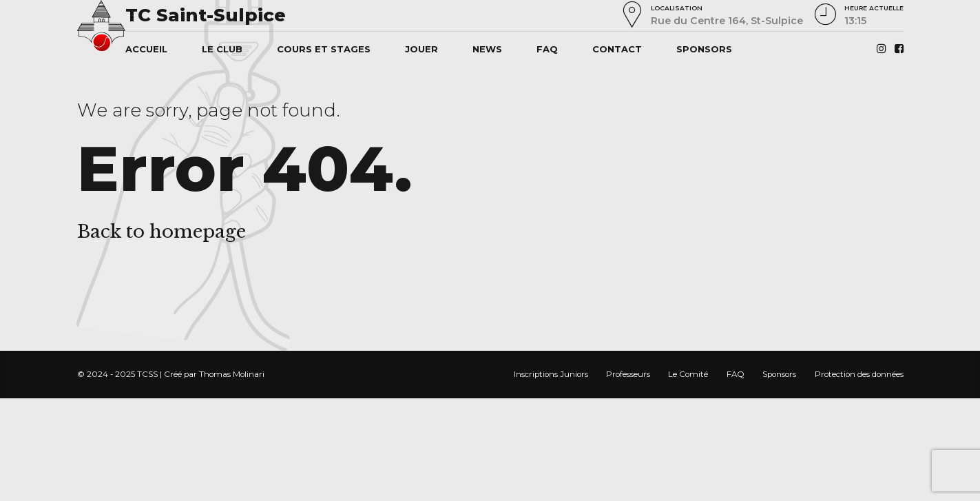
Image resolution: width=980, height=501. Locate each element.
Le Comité (688, 374)
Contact (617, 49)
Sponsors (704, 49)
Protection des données (859, 374)
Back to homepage (161, 232)
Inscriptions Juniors (551, 374)
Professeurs (628, 374)
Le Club (222, 49)
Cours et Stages (324, 49)
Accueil (146, 49)
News (487, 49)
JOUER (421, 49)
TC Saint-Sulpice (206, 15)
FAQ (547, 49)
